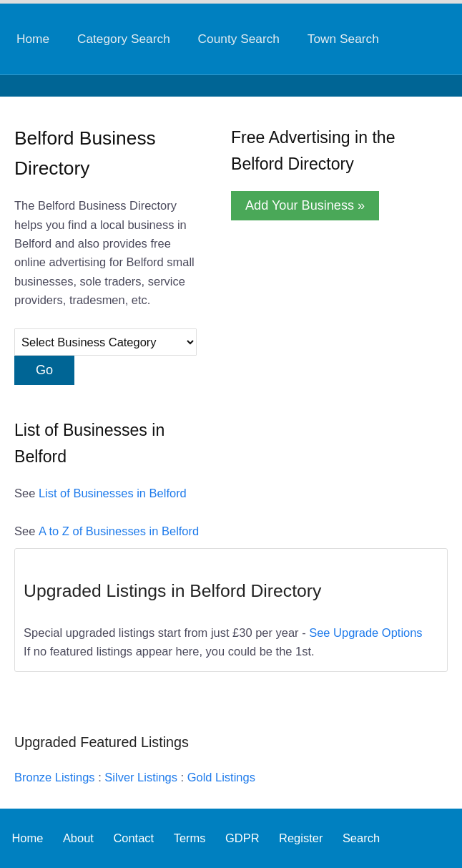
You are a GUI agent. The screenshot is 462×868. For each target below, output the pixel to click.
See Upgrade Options (365, 633)
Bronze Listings (55, 777)
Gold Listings (221, 777)
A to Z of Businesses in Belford (119, 531)
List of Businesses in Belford (113, 493)
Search (361, 838)
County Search (239, 39)
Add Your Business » (305, 205)
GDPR (242, 838)
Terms (190, 838)
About (78, 838)
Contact (133, 838)
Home (33, 39)
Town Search (343, 39)
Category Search (124, 39)
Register (301, 838)
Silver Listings (141, 777)
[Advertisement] (325, 328)
